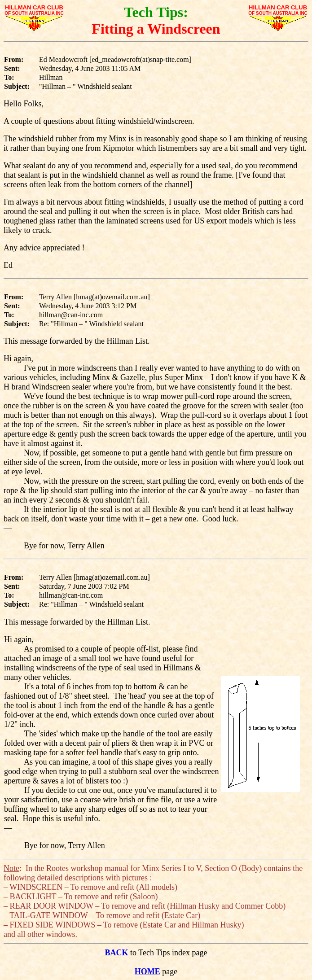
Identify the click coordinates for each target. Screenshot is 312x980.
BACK (117, 953)
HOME (147, 971)
